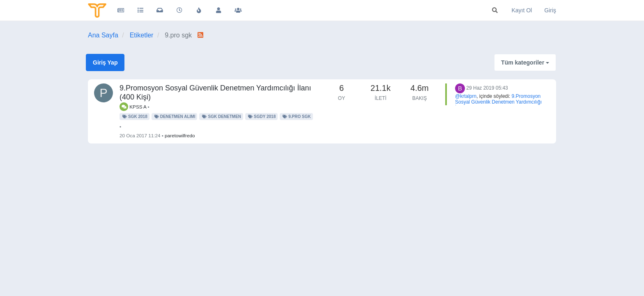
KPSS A (133, 107)
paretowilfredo (180, 135)
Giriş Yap (105, 62)
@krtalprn (466, 96)
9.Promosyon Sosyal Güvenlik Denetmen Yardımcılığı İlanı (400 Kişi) (498, 102)
